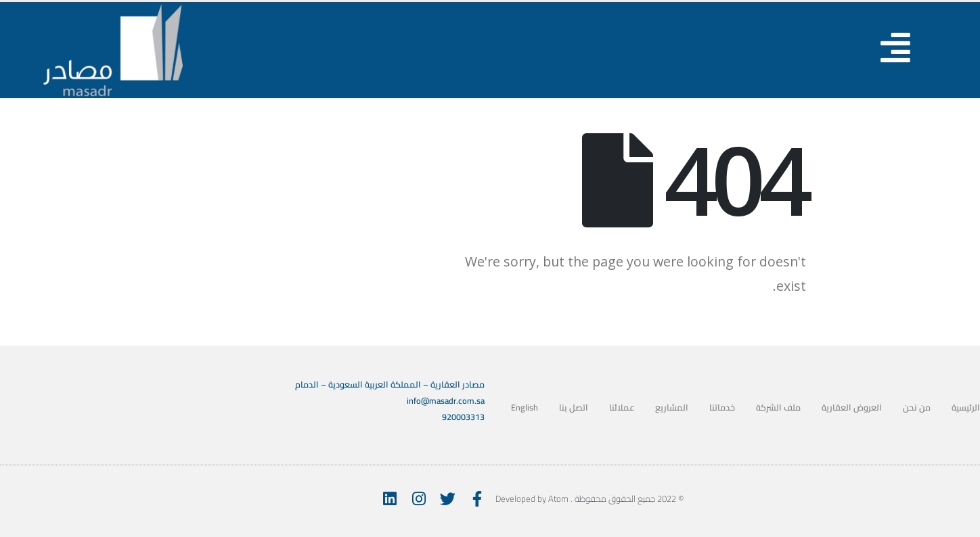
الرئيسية (966, 407)
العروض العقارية (852, 407)
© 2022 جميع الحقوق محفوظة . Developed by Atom (589, 498)
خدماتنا (722, 407)
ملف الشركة (778, 407)
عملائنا (622, 407)
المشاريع (672, 407)
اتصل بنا (574, 407)
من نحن (917, 407)
